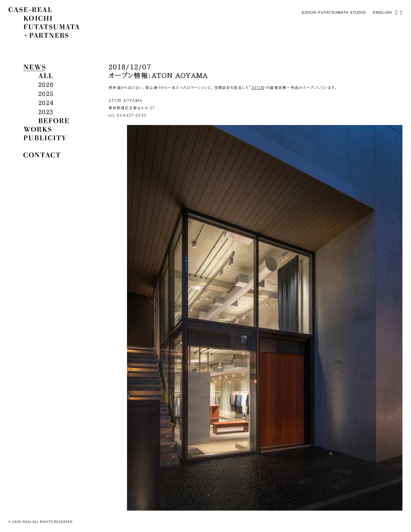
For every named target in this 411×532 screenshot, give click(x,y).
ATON (258, 88)
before (54, 121)
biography (47, 146)
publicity (45, 138)
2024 (46, 103)
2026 (46, 84)
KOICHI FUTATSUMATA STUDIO (334, 12)
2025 (46, 94)
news (34, 67)
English (382, 12)
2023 (46, 112)
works (37, 129)
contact (42, 155)
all (46, 76)
